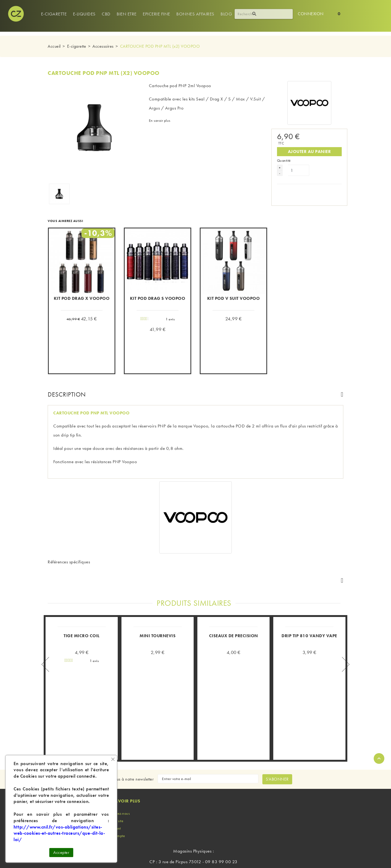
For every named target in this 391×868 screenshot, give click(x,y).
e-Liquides (84, 14)
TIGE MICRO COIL (82, 603)
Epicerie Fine (156, 14)
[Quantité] (299, 165)
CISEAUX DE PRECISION (234, 603)
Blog (226, 14)
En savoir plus (160, 120)
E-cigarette (54, 14)
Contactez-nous (117, 780)
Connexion (311, 14)
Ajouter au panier (309, 147)
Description (67, 394)
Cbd (106, 14)
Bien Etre (127, 14)
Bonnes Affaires (195, 14)
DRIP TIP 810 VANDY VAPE (309, 603)
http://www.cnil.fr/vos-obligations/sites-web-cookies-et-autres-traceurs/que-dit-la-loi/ (59, 833)
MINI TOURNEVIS (158, 603)
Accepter (61, 852)
